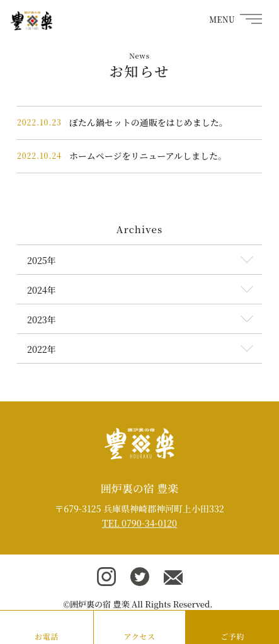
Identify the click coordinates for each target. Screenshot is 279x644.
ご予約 (232, 636)
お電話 (47, 636)
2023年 (42, 319)
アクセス (139, 636)
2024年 (42, 290)
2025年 (42, 260)
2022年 (42, 349)
